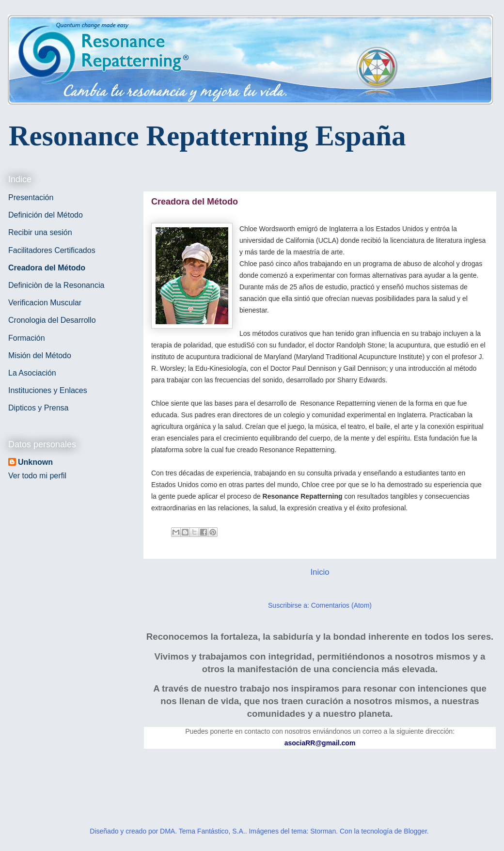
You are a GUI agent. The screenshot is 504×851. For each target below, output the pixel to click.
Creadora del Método (47, 268)
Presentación (31, 197)
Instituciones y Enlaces (48, 390)
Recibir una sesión (40, 232)
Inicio (320, 572)
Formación (27, 338)
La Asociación (32, 373)
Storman (323, 831)
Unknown (35, 462)
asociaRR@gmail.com (320, 743)
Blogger (415, 831)
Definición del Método (46, 215)
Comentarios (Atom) (341, 605)
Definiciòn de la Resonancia (56, 285)
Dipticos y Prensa (39, 408)
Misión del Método (40, 355)
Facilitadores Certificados (52, 250)
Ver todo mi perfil (37, 476)
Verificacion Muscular (45, 303)
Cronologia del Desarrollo (52, 320)
